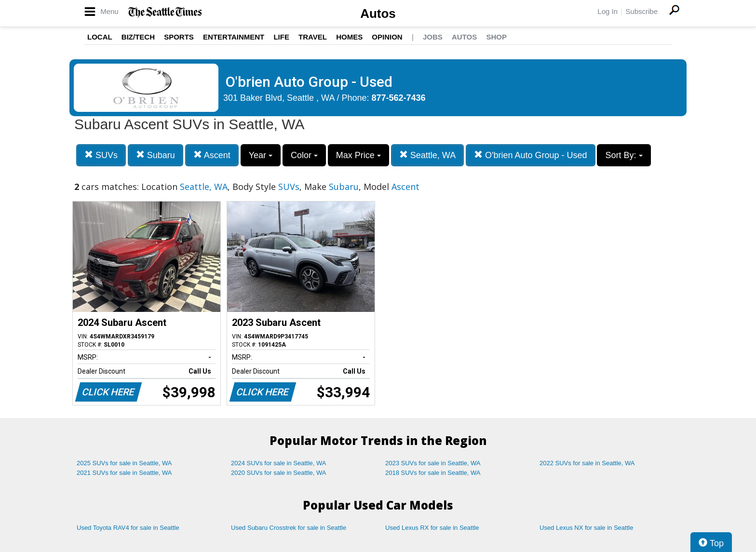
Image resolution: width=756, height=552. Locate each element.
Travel (313, 37)
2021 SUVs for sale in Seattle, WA (124, 473)
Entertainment (234, 37)
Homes (349, 37)
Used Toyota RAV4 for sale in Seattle (128, 528)
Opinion (387, 37)
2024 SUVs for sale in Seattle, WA (279, 463)
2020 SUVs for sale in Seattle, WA (279, 473)
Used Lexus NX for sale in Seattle (586, 528)
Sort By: (624, 155)
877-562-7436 (399, 98)
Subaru (155, 155)
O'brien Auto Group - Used (531, 155)
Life (281, 37)
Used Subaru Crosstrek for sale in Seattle (289, 528)
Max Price (358, 155)
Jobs (433, 37)
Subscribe (641, 11)
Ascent (212, 155)
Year (261, 155)
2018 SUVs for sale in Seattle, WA (433, 473)
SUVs (101, 155)
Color (304, 155)
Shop (496, 37)
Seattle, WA (427, 155)
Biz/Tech (138, 37)
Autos (378, 13)
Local (100, 37)
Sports (179, 37)
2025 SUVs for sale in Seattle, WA (124, 463)
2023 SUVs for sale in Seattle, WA (433, 463)
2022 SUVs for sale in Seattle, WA (587, 463)
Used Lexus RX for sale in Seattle (432, 528)
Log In (607, 11)
